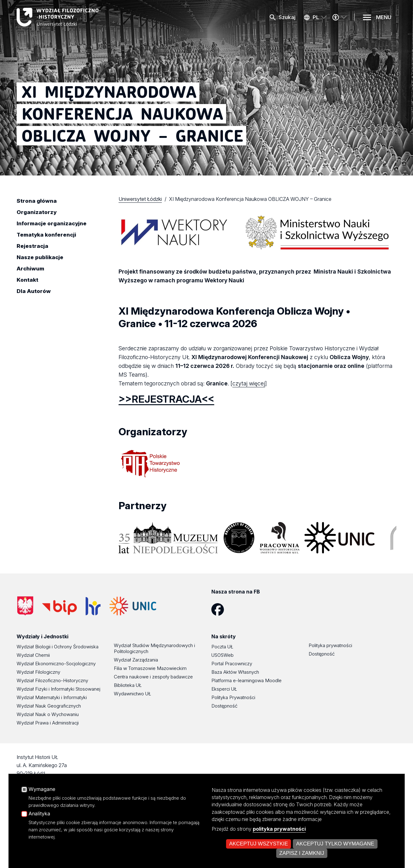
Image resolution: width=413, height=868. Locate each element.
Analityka (39, 814)
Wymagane (42, 789)
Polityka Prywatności (233, 697)
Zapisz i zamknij (302, 853)
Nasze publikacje (40, 257)
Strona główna (37, 201)
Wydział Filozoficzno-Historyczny (52, 680)
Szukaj (287, 17)
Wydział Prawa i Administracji (48, 723)
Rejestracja (32, 246)
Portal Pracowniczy (232, 664)
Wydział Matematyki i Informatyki (52, 697)
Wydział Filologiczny (38, 672)
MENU (384, 17)
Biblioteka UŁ (128, 685)
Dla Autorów (34, 291)
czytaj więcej (249, 383)
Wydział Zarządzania (136, 660)
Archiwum (30, 269)
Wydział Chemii (33, 655)
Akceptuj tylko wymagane (335, 844)
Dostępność (224, 706)
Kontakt (27, 280)
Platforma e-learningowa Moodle (246, 680)
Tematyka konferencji (46, 235)
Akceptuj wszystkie (259, 844)
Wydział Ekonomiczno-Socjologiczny (56, 664)
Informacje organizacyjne (52, 223)
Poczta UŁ (222, 647)
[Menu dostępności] (339, 17)
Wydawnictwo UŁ (132, 694)
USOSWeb (222, 655)
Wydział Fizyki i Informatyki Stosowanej (58, 689)
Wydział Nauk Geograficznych (49, 706)
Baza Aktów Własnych (235, 672)
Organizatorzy (37, 212)
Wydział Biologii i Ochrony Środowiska (58, 647)
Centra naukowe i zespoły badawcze (153, 677)
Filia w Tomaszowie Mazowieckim (150, 668)
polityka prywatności (279, 829)
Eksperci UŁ (224, 689)
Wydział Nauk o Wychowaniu (48, 714)
